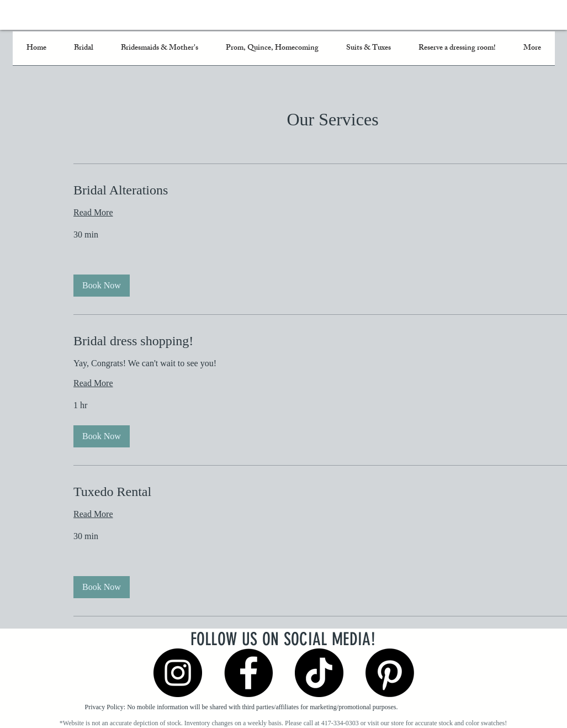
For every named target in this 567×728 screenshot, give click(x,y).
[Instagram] (178, 673)
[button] (102, 286)
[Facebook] (248, 673)
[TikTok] (319, 673)
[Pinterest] (390, 673)
